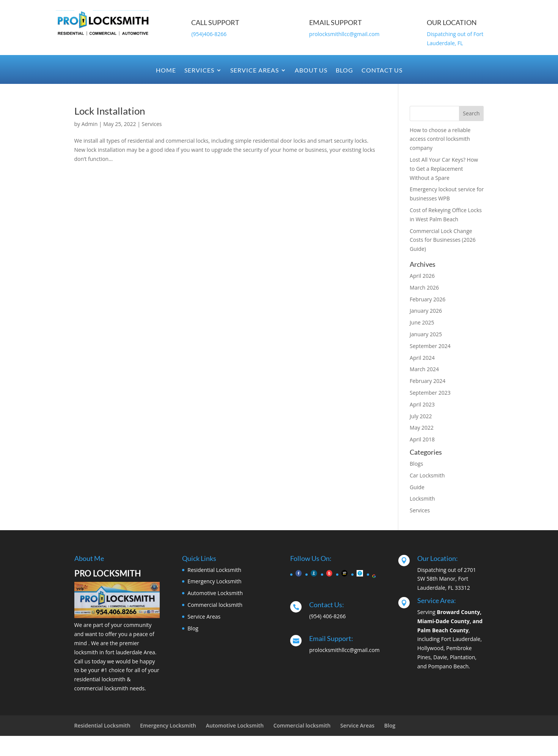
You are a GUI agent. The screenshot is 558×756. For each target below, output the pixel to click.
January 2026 (426, 311)
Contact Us (382, 71)
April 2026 (422, 276)
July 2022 (421, 416)
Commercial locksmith (215, 605)
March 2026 (424, 287)
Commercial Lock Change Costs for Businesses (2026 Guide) (443, 240)
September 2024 (430, 346)
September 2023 (430, 393)
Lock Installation (110, 111)
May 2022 (422, 428)
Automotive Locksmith (215, 593)
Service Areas (255, 71)
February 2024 (428, 381)
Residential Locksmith (214, 570)
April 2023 (422, 404)
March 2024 (424, 369)
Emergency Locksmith (214, 581)
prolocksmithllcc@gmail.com (344, 34)
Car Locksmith (427, 475)
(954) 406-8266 (327, 616)
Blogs (416, 464)
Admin (90, 124)
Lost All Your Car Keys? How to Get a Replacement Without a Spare (444, 169)
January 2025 (426, 334)
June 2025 (422, 322)
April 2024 (422, 358)
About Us (311, 71)
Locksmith (422, 498)
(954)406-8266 (209, 34)
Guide (417, 487)
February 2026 (428, 299)
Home (166, 71)
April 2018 (422, 439)
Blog (344, 71)
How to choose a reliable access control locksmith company (440, 139)
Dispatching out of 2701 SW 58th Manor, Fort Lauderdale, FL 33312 (447, 579)
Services (199, 71)
